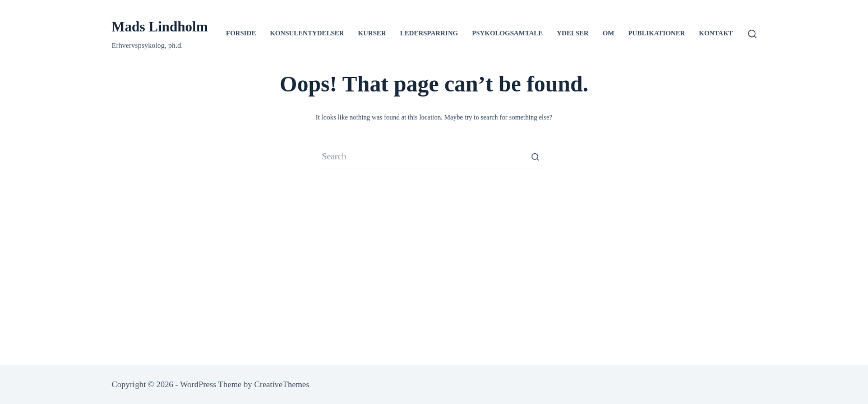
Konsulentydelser (307, 33)
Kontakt (716, 33)
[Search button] (535, 157)
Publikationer (656, 33)
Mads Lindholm (160, 27)
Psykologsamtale (507, 33)
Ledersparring (429, 33)
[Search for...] (423, 157)
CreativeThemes (281, 384)
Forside (241, 33)
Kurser (372, 33)
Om (609, 33)
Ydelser (573, 33)
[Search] (752, 34)
